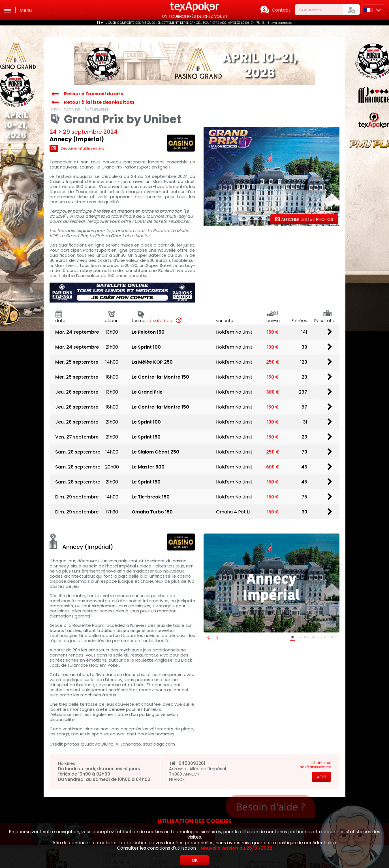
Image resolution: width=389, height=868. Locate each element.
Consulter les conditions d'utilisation (156, 848)
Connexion (310, 10)
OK (195, 860)
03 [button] (306, 637)
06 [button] (326, 637)
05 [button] (320, 637)
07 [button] (333, 637)
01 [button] (292, 637)
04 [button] (313, 637)
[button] (208, 637)
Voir (321, 777)
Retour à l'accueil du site (94, 94)
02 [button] (299, 637)
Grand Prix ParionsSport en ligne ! (136, 167)
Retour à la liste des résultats (99, 102)
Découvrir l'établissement (77, 148)
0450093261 (192, 763)
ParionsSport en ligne (105, 250)
